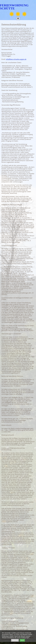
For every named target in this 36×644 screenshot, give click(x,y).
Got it (22, 640)
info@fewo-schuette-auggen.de (16, 59)
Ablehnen (15, 640)
